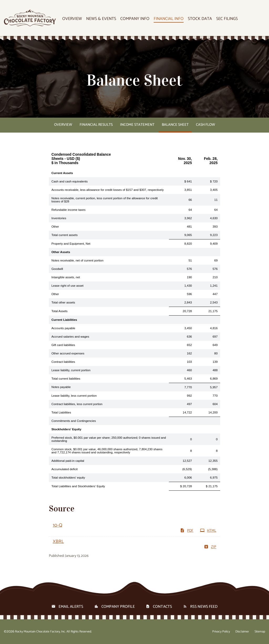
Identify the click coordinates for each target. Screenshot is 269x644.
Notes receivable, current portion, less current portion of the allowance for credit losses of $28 (105, 200)
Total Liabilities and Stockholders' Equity (78, 486)
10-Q (58, 525)
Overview (72, 19)
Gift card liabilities (63, 345)
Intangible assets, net (66, 277)
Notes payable (61, 387)
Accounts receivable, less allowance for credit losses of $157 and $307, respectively (108, 190)
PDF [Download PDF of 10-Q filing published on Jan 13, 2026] (187, 531)
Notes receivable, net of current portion (77, 260)
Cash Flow (206, 125)
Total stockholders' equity (68, 478)
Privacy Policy (221, 632)
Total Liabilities (61, 412)
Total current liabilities (66, 379)
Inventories (59, 218)
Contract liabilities (63, 362)
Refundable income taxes (69, 210)
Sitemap (260, 632)
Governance (201, 40)
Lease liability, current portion (71, 370)
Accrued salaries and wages (70, 337)
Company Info (135, 19)
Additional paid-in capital (68, 461)
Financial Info (169, 19)
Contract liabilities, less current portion (77, 404)
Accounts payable (63, 328)
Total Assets (60, 311)
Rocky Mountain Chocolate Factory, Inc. (40, 632)
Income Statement (137, 125)
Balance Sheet (175, 125)
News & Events (101, 19)
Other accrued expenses (68, 353)
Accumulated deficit (65, 469)
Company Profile (118, 607)
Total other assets (63, 302)
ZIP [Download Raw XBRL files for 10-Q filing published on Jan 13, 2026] (210, 547)
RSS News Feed (204, 607)
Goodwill (57, 269)
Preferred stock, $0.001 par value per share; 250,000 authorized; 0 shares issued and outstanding (109, 439)
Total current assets (65, 235)
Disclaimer (242, 632)
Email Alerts (71, 607)
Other (55, 227)
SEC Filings (227, 19)
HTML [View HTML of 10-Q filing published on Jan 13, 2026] (208, 531)
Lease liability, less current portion (74, 396)
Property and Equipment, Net (71, 244)
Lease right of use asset (68, 286)
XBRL (58, 542)
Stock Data (200, 19)
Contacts (162, 607)
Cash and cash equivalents (70, 181)
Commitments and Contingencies (74, 421)
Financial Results (96, 125)
